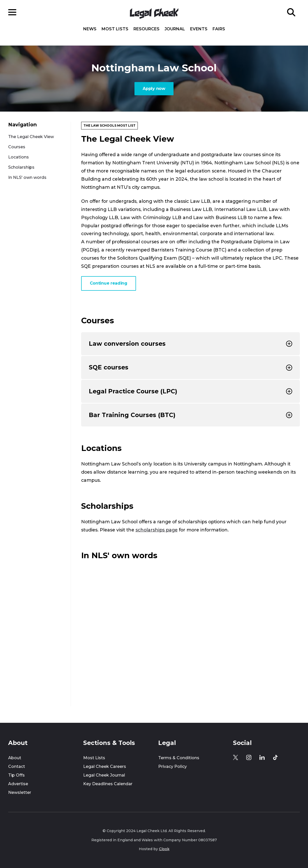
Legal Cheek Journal (104, 775)
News (90, 29)
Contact (17, 766)
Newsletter (20, 792)
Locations (19, 157)
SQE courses (190, 367)
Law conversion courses (190, 344)
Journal (175, 29)
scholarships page (157, 530)
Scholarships (21, 167)
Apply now (154, 89)
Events (199, 29)
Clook (164, 849)
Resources (146, 29)
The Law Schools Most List (109, 125)
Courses (17, 147)
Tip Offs (16, 775)
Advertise (18, 784)
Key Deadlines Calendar (108, 784)
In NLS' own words (27, 177)
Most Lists (115, 29)
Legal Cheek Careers (105, 766)
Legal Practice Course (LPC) (190, 391)
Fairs (219, 29)
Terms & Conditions (179, 758)
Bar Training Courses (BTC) (190, 415)
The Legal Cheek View (31, 137)
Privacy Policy (173, 766)
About (15, 758)
